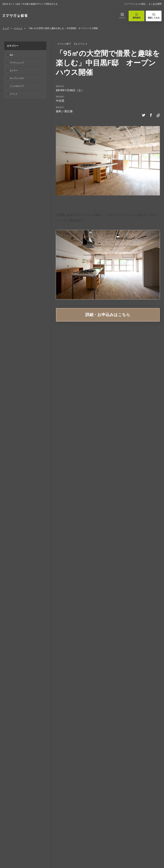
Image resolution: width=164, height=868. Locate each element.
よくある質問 (155, 4)
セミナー (14, 71)
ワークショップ (17, 63)
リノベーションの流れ (135, 4)
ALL (12, 55)
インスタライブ (17, 86)
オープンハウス (17, 78)
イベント (14, 94)
